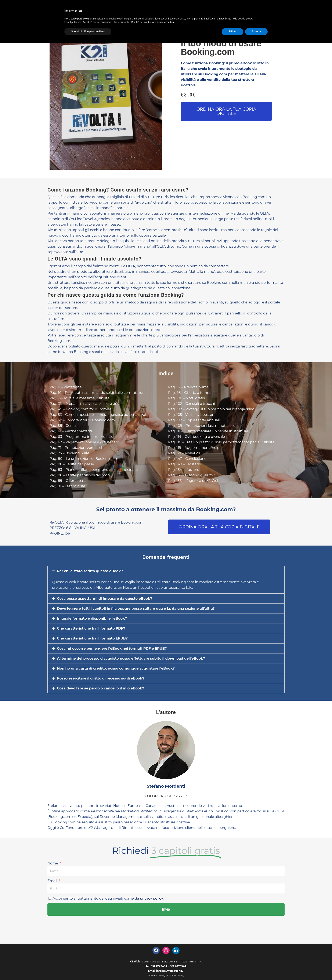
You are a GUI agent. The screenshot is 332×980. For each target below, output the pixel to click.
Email (53, 896)
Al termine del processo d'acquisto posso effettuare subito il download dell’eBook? (140, 667)
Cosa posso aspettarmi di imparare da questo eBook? (111, 605)
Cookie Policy (176, 975)
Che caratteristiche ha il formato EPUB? (97, 646)
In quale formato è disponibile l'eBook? (97, 625)
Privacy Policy (156, 975)
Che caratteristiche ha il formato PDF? (96, 636)
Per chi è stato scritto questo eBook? (94, 577)
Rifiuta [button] (232, 32)
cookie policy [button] (245, 19)
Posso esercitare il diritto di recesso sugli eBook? (106, 688)
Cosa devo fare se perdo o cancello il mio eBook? (106, 698)
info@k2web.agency (170, 971)
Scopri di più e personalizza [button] (88, 32)
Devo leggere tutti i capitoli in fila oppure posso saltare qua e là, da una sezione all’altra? (145, 615)
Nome (54, 878)
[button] (226, 111)
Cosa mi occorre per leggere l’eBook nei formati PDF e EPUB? (119, 656)
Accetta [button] (256, 32)
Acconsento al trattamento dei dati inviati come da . (115, 914)
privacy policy (163, 914)
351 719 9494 (159, 966)
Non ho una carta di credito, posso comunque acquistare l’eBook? (123, 677)
